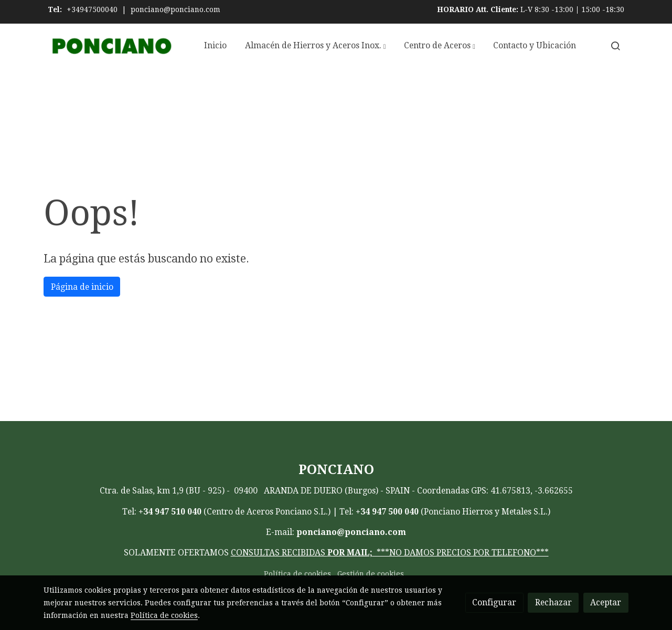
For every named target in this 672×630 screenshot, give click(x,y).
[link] (111, 46)
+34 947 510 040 (170, 512)
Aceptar (606, 602)
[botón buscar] (615, 46)
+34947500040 (92, 9)
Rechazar (553, 602)
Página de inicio (82, 287)
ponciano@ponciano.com (175, 9)
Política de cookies (297, 574)
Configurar (494, 602)
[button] (315, 46)
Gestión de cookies (371, 574)
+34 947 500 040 (387, 512)
